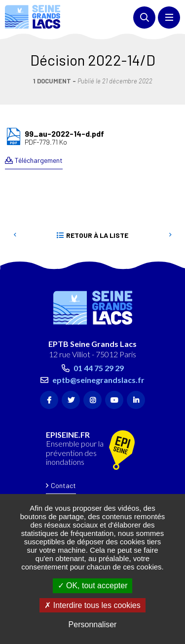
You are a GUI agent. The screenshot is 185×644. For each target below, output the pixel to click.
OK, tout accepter (93, 586)
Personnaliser (93, 625)
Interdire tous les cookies (92, 605)
